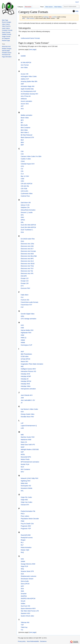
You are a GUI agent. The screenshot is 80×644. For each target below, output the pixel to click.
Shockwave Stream (27, 579)
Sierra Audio (25, 581)
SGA (22, 574)
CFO (22, 166)
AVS (22, 109)
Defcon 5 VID (25, 205)
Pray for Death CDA (27, 524)
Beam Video (25, 118)
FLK (22, 297)
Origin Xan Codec (27, 502)
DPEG (23, 220)
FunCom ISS (25, 300)
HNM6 (23, 343)
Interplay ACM (25, 374)
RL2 (22, 542)
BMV (22, 142)
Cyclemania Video (27, 193)
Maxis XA (24, 442)
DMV (22, 217)
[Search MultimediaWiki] (71, 6)
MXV (22, 472)
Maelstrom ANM (26, 440)
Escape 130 (25, 283)
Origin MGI (24, 500)
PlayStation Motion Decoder (30, 519)
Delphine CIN (25, 207)
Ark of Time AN (26, 96)
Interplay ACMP (26, 376)
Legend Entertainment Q (29, 426)
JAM (22, 398)
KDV (22, 412)
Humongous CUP (26, 345)
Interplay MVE (25, 384)
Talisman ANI (25, 622)
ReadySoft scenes (27, 538)
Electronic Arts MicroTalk (29, 256)
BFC (22, 120)
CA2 (22, 154)
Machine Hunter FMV (28, 437)
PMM (22, 521)
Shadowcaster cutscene (28, 576)
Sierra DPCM (25, 584)
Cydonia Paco (25, 196)
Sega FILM (24, 566)
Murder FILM (25, 464)
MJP (22, 452)
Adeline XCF (25, 79)
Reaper (23, 540)
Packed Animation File (28, 511)
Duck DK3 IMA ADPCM (28, 225)
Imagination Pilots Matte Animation (32, 364)
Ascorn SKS (25, 104)
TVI (22, 630)
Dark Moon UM (26, 203)
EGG (22, 241)
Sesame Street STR (27, 571)
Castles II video (26, 159)
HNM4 (23, 340)
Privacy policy (22, 641)
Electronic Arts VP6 (27, 273)
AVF (22, 106)
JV (22, 403)
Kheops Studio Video (28, 414)
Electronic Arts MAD (27, 254)
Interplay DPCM (26, 381)
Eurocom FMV (25, 288)
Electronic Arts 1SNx (27, 244)
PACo (23, 514)
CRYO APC (24, 191)
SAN (22, 559)
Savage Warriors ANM (28, 564)
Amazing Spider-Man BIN (29, 81)
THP (22, 625)
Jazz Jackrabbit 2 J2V (28, 400)
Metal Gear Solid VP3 (28, 445)
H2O (22, 325)
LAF (22, 423)
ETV (22, 286)
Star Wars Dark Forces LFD (30, 611)
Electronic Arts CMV (27, 246)
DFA (22, 215)
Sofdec (23, 603)
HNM (22, 335)
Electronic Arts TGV (27, 268)
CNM (22, 179)
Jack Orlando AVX (27, 395)
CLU (22, 174)
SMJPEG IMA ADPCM (28, 598)
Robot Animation (26, 547)
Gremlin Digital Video (28, 314)
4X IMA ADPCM (26, 62)
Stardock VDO (25, 613)
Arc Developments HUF (28, 91)
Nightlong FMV (26, 481)
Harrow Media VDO (27, 330)
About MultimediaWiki (33, 641)
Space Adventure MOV (28, 608)
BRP (22, 145)
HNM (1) (23, 338)
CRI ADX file (25, 186)
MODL (23, 454)
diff (23, 18)
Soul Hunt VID (25, 606)
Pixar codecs (25, 516)
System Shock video (27, 616)
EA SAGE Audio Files (28, 239)
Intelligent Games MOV (28, 369)
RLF (22, 545)
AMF (22, 84)
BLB (22, 140)
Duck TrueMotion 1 (27, 230)
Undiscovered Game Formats (30, 38)
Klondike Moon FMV (27, 417)
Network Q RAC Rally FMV (29, 478)
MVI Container (25, 469)
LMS (22, 428)
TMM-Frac (24, 627)
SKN (22, 589)
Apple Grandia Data (27, 89)
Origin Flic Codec (26, 497)
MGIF (23, 447)
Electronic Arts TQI (27, 271)
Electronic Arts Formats (28, 251)
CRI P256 (24, 189)
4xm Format (25, 65)
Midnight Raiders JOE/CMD (30, 449)
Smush (23, 601)
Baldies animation (27, 115)
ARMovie (24, 99)
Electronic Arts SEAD (28, 264)
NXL (22, 491)
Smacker (24, 594)
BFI (22, 123)
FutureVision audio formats (29, 302)
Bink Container (26, 128)
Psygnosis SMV (26, 526)
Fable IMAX (25, 295)
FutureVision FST (26, 305)
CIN (22, 171)
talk (50, 17)
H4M (22, 328)
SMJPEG (24, 596)
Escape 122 (25, 278)
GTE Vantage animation (28, 319)
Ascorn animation (26, 101)
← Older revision (30, 18)
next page (33, 49)
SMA (22, 591)
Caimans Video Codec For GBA (31, 156)
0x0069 (23, 56)
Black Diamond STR (27, 137)
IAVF (22, 352)
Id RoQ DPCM (25, 359)
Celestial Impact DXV (28, 164)
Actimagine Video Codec (29, 76)
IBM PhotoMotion (26, 354)
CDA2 (23, 161)
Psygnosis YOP (26, 529)
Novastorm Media (26, 488)
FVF (22, 307)
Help (77, 11)
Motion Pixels (25, 459)
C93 (22, 151)
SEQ (22, 569)
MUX (22, 467)
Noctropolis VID (26, 486)
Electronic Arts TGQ (27, 266)
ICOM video (25, 356)
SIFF (22, 586)
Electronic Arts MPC (27, 259)
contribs (54, 17)
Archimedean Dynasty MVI (29, 94)
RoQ (22, 552)
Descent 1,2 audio (27, 212)
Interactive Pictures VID (28, 371)
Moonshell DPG (26, 457)
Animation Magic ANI (27, 86)
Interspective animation (28, 389)
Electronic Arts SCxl (27, 261)
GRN (22, 316)
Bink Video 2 (25, 132)
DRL (22, 222)
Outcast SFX (25, 505)
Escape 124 (25, 281)
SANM (23, 561)
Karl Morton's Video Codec (29, 409)
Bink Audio (24, 125)
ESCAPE (24, 276)
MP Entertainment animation (30, 462)
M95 (22, 435)
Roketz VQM (25, 550)
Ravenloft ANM (26, 535)
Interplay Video (26, 386)
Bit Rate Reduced (26, 135)
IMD (22, 366)
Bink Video (24, 130)
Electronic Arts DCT (27, 249)
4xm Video (24, 67)
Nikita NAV (24, 483)
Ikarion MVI (24, 361)
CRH (22, 181)
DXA (22, 232)
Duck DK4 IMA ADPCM (28, 227)
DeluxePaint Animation (28, 210)
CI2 (22, 169)
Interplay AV (25, 379)
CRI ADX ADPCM (26, 184)
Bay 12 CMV (25, 176)
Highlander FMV (26, 333)
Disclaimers (43, 641)
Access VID (24, 74)
